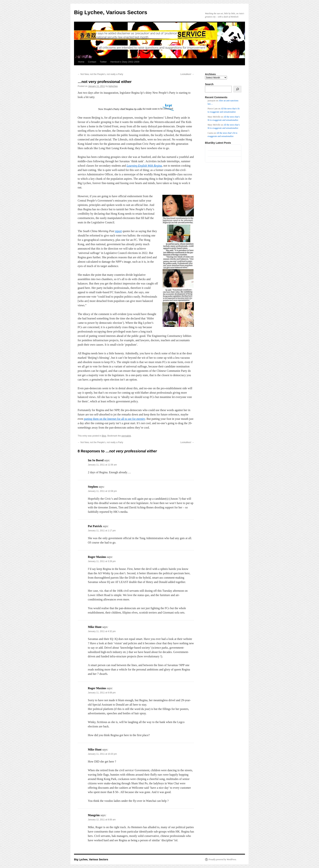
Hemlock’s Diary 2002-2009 (125, 62)
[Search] (237, 89)
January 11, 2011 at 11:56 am (102, 465)
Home (81, 62)
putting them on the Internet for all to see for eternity (114, 419)
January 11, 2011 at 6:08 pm (102, 693)
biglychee (113, 86)
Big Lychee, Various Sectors (111, 12)
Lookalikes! (187, 74)
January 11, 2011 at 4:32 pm (102, 631)
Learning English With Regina (144, 166)
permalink (126, 436)
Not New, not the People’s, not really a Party (100, 74)
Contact (92, 62)
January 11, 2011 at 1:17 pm (102, 531)
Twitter (103, 62)
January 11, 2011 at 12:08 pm (102, 491)
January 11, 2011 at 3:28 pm (102, 561)
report (118, 231)
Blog (104, 436)
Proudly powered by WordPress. (223, 859)
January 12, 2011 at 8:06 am (102, 820)
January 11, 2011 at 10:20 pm (102, 754)
